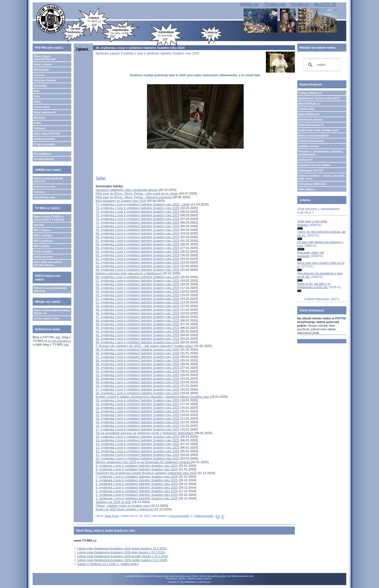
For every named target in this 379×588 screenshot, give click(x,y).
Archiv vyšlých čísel (46, 318)
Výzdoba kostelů (44, 139)
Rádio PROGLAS (309, 114)
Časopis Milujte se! (310, 93)
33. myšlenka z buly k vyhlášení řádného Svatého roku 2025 (137, 371)
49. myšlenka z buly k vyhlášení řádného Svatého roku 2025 (137, 310)
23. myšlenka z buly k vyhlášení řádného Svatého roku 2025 (137, 408)
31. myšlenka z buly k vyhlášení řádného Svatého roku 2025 (137, 379)
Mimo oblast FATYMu (47, 134)
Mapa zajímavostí (44, 112)
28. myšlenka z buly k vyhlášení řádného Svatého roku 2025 (137, 386)
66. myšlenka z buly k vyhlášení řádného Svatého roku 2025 (137, 244)
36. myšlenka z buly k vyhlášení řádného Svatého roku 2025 (137, 360)
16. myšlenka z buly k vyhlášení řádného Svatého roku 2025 (137, 437)
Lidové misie (42, 107)
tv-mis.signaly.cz (59, 341)
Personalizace (42, 154)
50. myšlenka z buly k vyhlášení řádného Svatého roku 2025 (137, 306)
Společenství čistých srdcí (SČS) (319, 98)
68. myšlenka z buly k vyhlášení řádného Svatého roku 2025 (137, 237)
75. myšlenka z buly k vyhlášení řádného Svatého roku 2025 (137, 212)
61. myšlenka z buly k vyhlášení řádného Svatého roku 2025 (137, 262)
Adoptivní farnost (45, 80)
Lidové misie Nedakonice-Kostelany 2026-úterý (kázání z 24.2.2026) (121, 552)
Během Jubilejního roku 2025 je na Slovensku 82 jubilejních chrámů (143, 462)
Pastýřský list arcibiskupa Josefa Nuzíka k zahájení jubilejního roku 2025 (146, 473)
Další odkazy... (307, 189)
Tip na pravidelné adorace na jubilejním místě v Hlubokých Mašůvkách (145, 433)
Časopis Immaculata (311, 141)
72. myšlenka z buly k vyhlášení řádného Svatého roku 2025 (137, 222)
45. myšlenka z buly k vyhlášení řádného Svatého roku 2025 (137, 324)
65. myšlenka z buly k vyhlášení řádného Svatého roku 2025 (137, 248)
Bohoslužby (41, 70)
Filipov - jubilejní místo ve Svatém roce (122, 506)
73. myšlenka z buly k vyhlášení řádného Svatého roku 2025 (137, 219)
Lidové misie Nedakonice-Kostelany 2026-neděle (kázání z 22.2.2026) (122, 560)
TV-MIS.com (275, 4)
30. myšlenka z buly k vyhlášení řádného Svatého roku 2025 (137, 382)
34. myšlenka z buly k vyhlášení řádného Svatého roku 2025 (137, 368)
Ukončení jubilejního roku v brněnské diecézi (127, 190)
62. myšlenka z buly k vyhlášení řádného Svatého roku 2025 (137, 259)
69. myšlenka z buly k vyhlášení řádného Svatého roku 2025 (137, 233)
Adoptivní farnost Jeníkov (315, 165)
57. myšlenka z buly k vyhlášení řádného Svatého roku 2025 (137, 281)
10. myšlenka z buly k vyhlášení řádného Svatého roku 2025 (137, 458)
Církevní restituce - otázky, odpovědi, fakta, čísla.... (322, 177)
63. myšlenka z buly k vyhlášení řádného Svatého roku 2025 (137, 255)
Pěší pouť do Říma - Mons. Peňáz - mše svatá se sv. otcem (137, 193)
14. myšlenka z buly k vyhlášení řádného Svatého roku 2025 (137, 444)
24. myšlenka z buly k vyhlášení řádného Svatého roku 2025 (137, 404)
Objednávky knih (44, 197)
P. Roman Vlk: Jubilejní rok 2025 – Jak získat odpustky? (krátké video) (144, 346)
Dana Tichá (111, 516)
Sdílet (100, 178)
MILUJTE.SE (325, 4)
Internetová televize (311, 120)
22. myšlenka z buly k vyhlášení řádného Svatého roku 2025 (137, 411)
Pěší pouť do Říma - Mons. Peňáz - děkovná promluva (134, 197)
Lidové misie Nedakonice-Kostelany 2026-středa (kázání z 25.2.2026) (122, 549)
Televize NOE (307, 109)
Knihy (37, 123)
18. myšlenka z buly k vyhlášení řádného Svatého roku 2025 (137, 426)
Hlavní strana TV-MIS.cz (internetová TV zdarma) (49, 218)
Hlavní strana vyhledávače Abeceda (50, 289)
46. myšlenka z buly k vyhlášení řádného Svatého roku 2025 (137, 320)
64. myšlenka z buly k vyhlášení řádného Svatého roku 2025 (137, 252)
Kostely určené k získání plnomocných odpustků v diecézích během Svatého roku (152, 397)
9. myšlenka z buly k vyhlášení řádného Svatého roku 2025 (137, 466)
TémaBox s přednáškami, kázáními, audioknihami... (321, 153)
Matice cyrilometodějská (314, 136)
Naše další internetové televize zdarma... (48, 264)
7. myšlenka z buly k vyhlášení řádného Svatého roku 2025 (137, 477)
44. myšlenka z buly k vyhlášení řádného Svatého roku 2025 (137, 328)
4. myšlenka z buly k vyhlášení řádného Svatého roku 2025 (137, 487)
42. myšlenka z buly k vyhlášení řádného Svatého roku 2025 (137, 335)
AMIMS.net (249, 4)
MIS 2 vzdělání (43, 235)
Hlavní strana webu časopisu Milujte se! (52, 312)
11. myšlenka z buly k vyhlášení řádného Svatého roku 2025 (137, 455)
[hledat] (321, 65)
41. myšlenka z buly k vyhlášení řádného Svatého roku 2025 (137, 339)
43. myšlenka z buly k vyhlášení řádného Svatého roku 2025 (137, 331)
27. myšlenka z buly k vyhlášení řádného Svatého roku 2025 (137, 389)
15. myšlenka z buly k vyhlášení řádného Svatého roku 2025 (137, 440)
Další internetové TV (311, 125)
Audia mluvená (43, 257)
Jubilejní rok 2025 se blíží (113, 502)
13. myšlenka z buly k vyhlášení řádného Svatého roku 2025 (137, 448)
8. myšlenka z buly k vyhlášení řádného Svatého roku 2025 (137, 469)
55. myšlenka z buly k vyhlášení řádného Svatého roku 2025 (137, 288)
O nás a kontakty (44, 144)
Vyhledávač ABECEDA (312, 184)
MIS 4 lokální (42, 246)
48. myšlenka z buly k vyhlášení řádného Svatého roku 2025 (137, 313)
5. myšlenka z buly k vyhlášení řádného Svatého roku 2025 (137, 484)
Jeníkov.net (306, 160)
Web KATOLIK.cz (309, 104)
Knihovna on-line (44, 187)
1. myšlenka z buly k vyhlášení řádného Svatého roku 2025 (137, 498)
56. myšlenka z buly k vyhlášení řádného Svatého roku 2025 (137, 284)
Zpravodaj (40, 86)
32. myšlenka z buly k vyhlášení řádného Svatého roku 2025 (137, 375)
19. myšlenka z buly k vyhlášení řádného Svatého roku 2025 (137, 422)
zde (58, 337)
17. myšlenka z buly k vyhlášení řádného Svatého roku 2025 (137, 429)
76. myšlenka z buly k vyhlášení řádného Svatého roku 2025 (137, 208)
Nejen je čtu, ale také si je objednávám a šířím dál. (314, 286)
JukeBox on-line (309, 146)
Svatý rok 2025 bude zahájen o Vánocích (124, 509)
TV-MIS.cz (300, 4)
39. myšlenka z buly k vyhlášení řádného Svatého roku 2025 (137, 350)
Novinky (39, 225)
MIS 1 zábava (42, 230)
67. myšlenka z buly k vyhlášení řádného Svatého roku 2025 (137, 241)
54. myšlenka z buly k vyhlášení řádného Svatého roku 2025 (137, 291)
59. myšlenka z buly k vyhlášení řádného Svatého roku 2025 (137, 270)
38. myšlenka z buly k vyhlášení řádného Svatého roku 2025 (137, 353)
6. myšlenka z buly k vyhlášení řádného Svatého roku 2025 (137, 480)
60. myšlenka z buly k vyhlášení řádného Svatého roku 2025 (137, 266)
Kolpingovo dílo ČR (311, 170)
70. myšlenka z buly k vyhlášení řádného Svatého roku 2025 (137, 230)
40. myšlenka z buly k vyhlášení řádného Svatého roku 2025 (137, 342)
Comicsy (39, 192)
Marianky (39, 118)
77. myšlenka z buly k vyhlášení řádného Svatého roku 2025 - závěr (143, 204)
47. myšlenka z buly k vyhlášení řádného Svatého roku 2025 (137, 317)
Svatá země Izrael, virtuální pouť (319, 130)
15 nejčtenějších (44, 159)
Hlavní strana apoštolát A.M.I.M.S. (48, 180)
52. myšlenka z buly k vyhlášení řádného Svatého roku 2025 (137, 299)
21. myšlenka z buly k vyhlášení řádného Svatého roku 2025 (137, 415)
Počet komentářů (179, 516)
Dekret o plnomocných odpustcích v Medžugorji (128, 273)
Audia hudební (43, 251)
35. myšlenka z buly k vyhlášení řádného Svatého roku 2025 (137, 364)
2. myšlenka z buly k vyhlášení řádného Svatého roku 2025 (137, 495)
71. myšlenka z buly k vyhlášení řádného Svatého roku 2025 (137, 226)
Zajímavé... (40, 128)
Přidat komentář (204, 516)
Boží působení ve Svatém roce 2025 (121, 201)
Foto (36, 96)
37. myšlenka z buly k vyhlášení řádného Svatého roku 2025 (137, 357)
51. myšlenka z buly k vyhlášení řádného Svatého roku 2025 (137, 302)
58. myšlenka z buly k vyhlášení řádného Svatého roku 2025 (137, 277)
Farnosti (39, 75)
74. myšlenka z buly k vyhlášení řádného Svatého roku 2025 (137, 215)
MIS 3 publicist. (43, 241)
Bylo (36, 91)
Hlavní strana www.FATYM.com (44, 58)
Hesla (37, 102)
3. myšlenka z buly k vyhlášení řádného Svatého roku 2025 (137, 491)
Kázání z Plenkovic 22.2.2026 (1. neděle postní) (108, 564)
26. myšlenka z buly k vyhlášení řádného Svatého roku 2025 (137, 393)
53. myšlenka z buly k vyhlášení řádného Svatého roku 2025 (137, 295)
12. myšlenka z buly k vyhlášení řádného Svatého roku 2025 (137, 451)
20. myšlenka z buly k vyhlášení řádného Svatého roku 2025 (137, 418)
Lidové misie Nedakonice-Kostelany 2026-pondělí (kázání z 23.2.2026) (123, 556)
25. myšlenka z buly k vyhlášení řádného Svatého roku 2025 (137, 400)
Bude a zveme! (43, 64)
